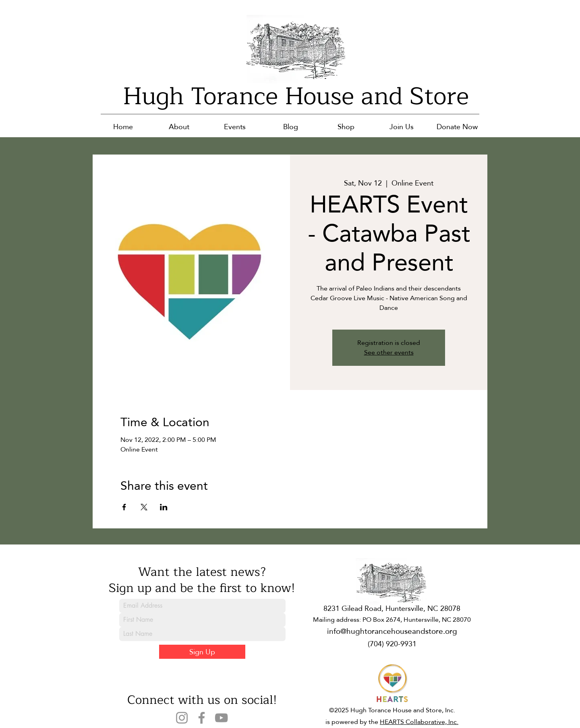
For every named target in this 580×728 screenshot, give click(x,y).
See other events (389, 352)
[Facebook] (202, 718)
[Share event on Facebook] (124, 507)
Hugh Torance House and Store (296, 96)
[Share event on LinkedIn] (164, 507)
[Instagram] (182, 718)
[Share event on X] (144, 507)
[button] (179, 127)
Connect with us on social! (202, 700)
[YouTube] (221, 718)
